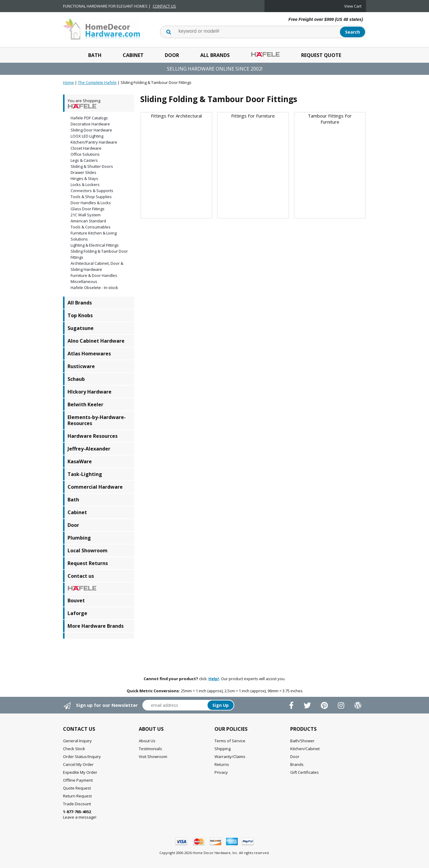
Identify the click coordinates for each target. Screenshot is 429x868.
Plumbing (79, 538)
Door (172, 55)
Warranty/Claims (230, 757)
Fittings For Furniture (253, 116)
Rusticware (81, 366)
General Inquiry (77, 741)
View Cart (353, 6)
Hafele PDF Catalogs (89, 118)
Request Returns (88, 563)
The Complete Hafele (97, 82)
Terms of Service (230, 741)
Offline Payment (78, 780)
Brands (297, 764)
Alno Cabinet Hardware (96, 341)
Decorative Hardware (90, 124)
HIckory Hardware (90, 392)
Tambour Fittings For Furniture (330, 119)
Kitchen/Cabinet (305, 749)
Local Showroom (88, 550)
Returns (222, 764)
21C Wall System (86, 215)
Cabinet (133, 55)
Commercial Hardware (95, 487)
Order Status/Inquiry (82, 757)
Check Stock (74, 749)
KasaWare (80, 461)
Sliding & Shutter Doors (92, 166)
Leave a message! (80, 814)
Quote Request (77, 788)
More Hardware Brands (96, 626)
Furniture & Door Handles (94, 275)
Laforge (77, 613)
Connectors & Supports (92, 191)
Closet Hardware (86, 148)
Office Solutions (85, 154)
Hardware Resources (93, 436)
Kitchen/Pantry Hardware (94, 142)
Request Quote (321, 55)
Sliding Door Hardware (91, 130)
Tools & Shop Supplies (91, 197)
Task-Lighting (85, 474)
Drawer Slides (83, 172)
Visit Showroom (153, 757)
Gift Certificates (304, 772)
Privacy (221, 772)
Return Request (77, 796)
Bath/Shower (302, 741)
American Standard (88, 221)
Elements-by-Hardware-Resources (97, 420)
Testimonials (150, 749)
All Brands (215, 55)
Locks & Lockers (85, 185)
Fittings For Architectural (176, 116)
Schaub (76, 379)
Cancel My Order (78, 764)
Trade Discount (77, 804)
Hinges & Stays (84, 178)
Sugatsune (81, 328)
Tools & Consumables (91, 227)
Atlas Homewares (89, 354)
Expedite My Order (80, 772)
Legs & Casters (84, 160)
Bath (95, 55)
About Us (147, 741)
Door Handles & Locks (91, 203)
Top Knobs (80, 315)
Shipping (223, 749)
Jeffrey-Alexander (89, 449)
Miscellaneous (84, 281)
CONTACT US (164, 6)
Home (68, 82)
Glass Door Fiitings (88, 209)
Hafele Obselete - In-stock (94, 288)
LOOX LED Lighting (87, 136)
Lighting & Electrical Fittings (95, 245)
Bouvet (76, 600)
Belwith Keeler (85, 404)
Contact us (81, 576)
